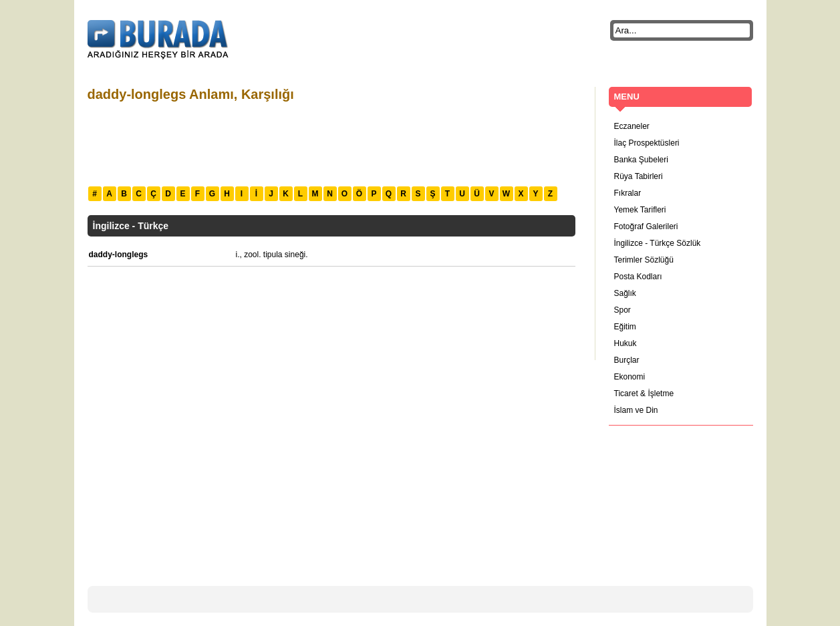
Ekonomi (630, 377)
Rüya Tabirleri (639, 176)
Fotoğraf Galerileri (646, 226)
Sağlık (625, 293)
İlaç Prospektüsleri (647, 143)
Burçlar (627, 360)
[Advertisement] (331, 142)
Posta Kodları (638, 277)
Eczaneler (632, 126)
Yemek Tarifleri (640, 210)
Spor (622, 310)
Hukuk (625, 343)
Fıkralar (628, 193)
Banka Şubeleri (641, 160)
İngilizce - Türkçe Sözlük (658, 243)
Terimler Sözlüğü (644, 260)
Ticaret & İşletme (644, 394)
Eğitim (625, 327)
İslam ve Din (636, 410)
